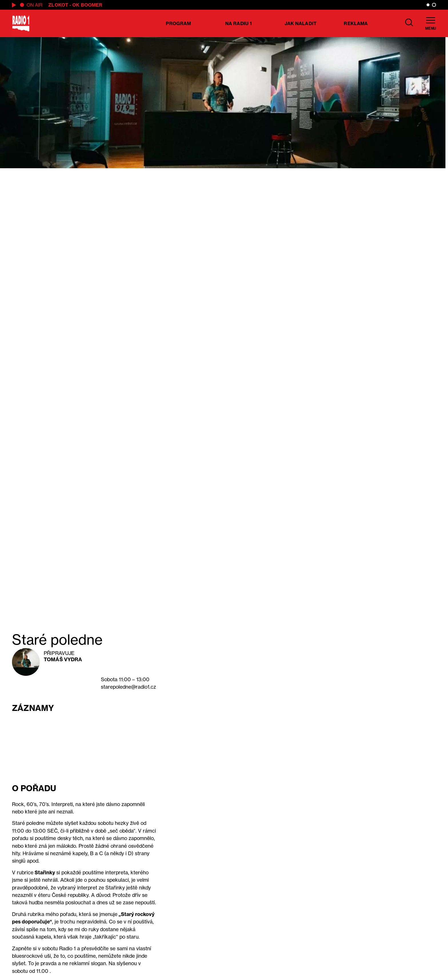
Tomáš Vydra (63, 659)
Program (178, 23)
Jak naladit (301, 23)
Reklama (356, 23)
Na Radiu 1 (238, 23)
